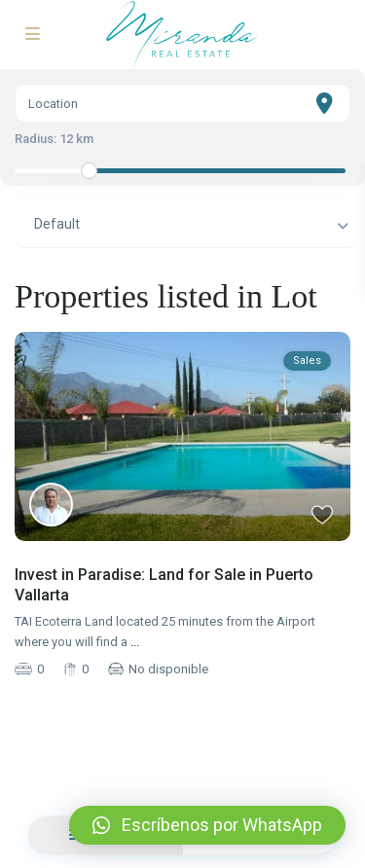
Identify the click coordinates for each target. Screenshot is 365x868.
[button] (207, 825)
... (135, 642)
